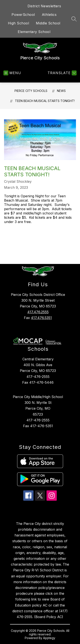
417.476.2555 (38, 312)
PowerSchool (23, 15)
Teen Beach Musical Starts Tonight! (45, 101)
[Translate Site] (62, 73)
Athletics (49, 15)
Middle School (48, 23)
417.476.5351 (41, 318)
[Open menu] (12, 73)
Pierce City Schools (31, 91)
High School (19, 23)
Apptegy (49, 638)
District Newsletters (44, 6)
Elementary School (34, 32)
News (61, 91)
